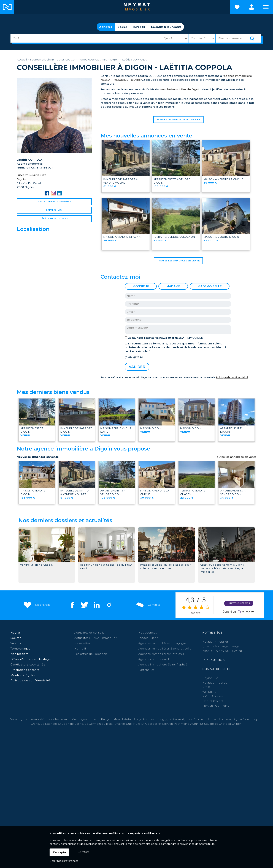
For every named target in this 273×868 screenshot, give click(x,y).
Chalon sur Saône (66, 719)
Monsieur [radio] (141, 286)
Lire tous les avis (239, 603)
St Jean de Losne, (71, 724)
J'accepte (59, 852)
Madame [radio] (173, 286)
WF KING (209, 692)
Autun (129, 719)
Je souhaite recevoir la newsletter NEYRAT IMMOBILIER (166, 338)
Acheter (106, 27)
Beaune (94, 719)
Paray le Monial (112, 719)
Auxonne (149, 719)
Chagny (162, 719)
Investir (139, 27)
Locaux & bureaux (166, 27)
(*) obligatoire (134, 357)
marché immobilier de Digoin (180, 89)
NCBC (207, 687)
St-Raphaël (49, 724)
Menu (266, 7)
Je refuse (84, 852)
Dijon (83, 719)
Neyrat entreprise (215, 683)
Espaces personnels (252, 7)
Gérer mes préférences (64, 861)
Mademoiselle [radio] (210, 286)
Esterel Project (213, 701)
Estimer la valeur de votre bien (178, 119)
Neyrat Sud (210, 678)
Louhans (225, 719)
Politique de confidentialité (232, 377)
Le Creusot (176, 719)
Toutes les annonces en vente (178, 261)
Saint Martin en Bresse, (202, 719)
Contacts (148, 605)
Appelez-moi (54, 210)
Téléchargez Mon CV (54, 219)
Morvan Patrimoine (216, 706)
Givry (138, 719)
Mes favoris (37, 605)
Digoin (237, 719)
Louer (123, 27)
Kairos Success (213, 696)
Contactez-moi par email (54, 202)
